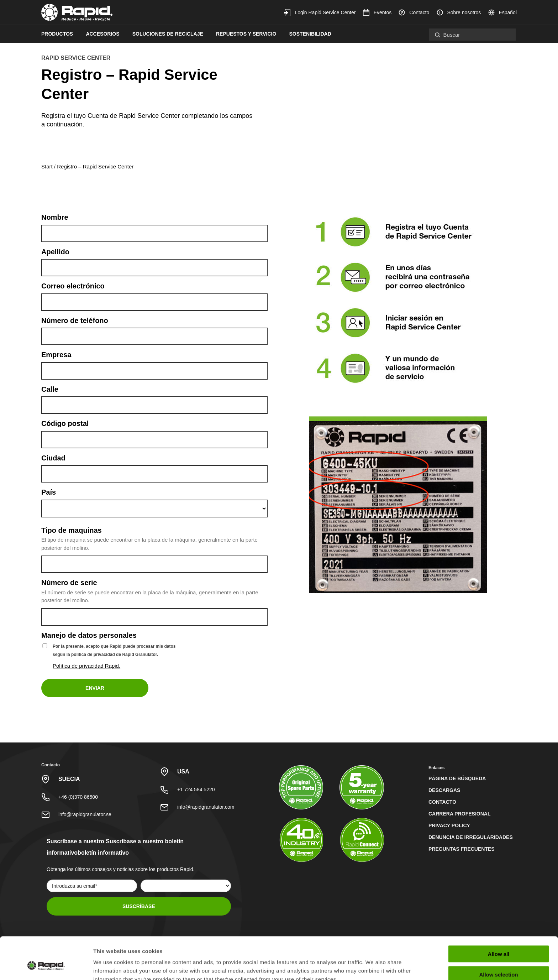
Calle (50, 389)
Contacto (414, 12)
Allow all (499, 918)
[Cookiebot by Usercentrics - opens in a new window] (46, 966)
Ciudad (53, 458)
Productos (57, 34)
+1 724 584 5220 (196, 789)
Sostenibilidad (310, 34)
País (49, 492)
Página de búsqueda (457, 778)
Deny (499, 959)
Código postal (65, 423)
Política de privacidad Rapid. (86, 666)
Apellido (55, 252)
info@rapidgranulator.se (85, 814)
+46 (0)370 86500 (78, 797)
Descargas (444, 790)
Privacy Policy (449, 825)
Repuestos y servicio (246, 34)
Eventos (377, 12)
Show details (373, 966)
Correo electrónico (73, 286)
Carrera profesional (460, 814)
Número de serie (69, 583)
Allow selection (498, 939)
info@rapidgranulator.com (206, 807)
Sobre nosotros (459, 12)
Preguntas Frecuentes (462, 849)
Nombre (55, 217)
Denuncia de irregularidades (471, 837)
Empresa (56, 355)
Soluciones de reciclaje (168, 34)
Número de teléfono (75, 320)
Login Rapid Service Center (320, 12)
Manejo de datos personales (89, 635)
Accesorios (102, 34)
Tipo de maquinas (72, 530)
